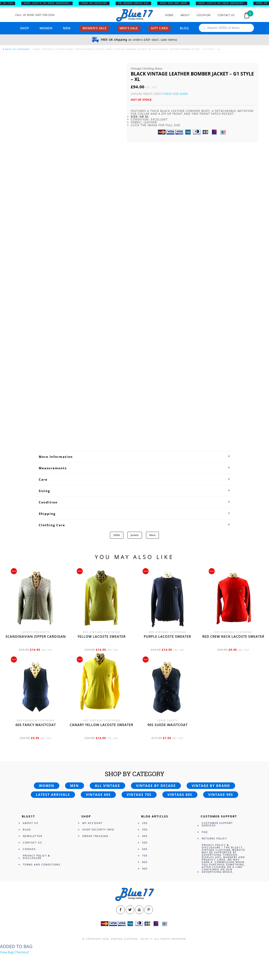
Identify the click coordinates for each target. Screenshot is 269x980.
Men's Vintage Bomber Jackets (127, 49)
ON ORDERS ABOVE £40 (136, 3)
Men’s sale (129, 28)
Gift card (159, 28)
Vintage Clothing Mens (58, 49)
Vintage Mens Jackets (90, 49)
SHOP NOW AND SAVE (176, 3)
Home (169, 15)
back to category (16, 49)
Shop (25, 28)
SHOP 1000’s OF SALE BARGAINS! (50, 3)
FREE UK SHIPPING (97, 3)
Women (46, 28)
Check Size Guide (175, 94)
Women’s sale (94, 28)
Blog (184, 28)
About (185, 15)
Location (204, 15)
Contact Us (226, 15)
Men (67, 28)
